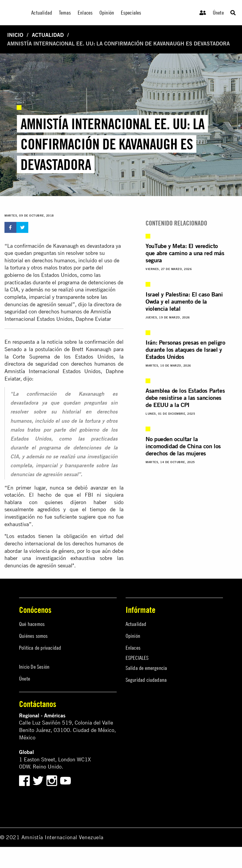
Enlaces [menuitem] (85, 13)
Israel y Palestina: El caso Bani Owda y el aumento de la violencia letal (184, 301)
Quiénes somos (33, 636)
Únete (218, 13)
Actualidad (48, 35)
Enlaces (133, 648)
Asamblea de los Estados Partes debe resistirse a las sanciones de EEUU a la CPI (185, 398)
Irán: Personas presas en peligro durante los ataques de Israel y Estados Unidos (185, 349)
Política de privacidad (40, 648)
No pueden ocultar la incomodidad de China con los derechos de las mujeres (183, 446)
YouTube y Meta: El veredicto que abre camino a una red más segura (185, 253)
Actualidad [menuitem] (42, 13)
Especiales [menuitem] (131, 13)
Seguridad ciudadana (146, 680)
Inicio (15, 35)
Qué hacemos (32, 624)
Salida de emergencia (146, 668)
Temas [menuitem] (65, 13)
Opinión (133, 636)
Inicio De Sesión (34, 667)
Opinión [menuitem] (107, 13)
